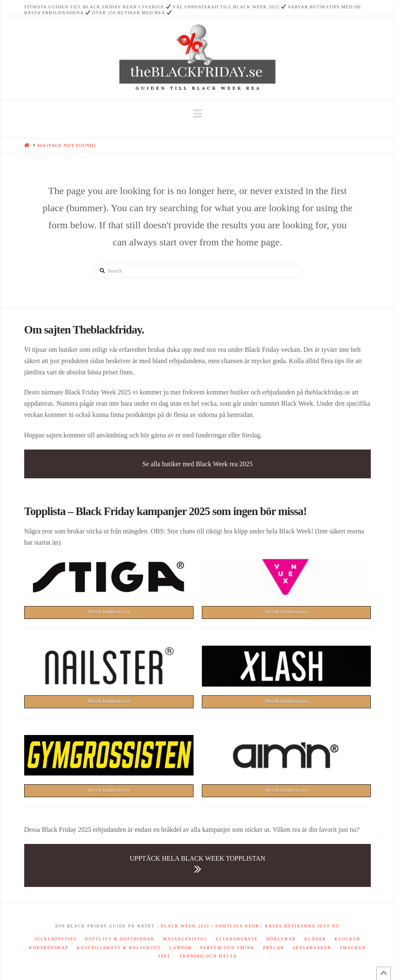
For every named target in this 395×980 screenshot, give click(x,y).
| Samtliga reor (235, 926)
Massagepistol (186, 939)
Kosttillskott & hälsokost (119, 948)
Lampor (181, 948)
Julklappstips (55, 939)
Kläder (316, 939)
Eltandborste (237, 939)
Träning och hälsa (208, 956)
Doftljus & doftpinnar (120, 939)
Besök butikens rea (109, 612)
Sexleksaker (312, 948)
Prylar (274, 948)
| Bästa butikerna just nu (299, 926)
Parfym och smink (228, 948)
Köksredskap (49, 948)
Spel (165, 956)
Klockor (347, 939)
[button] (197, 114)
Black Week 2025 (185, 926)
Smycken (353, 948)
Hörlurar (281, 939)
